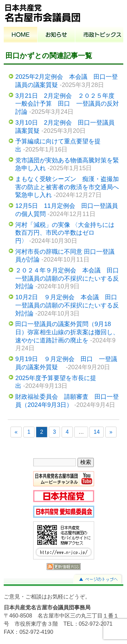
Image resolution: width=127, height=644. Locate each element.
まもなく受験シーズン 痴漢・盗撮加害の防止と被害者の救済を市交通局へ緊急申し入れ (67, 187)
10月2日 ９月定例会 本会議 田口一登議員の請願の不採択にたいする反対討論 (67, 305)
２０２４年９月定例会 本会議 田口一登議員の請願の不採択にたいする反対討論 (67, 278)
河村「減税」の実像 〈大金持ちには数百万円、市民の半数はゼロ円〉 (65, 233)
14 (97, 432)
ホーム (21, 35)
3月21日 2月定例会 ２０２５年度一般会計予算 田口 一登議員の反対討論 (67, 104)
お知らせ (56, 35)
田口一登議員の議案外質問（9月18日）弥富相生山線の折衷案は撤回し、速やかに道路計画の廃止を (67, 332)
